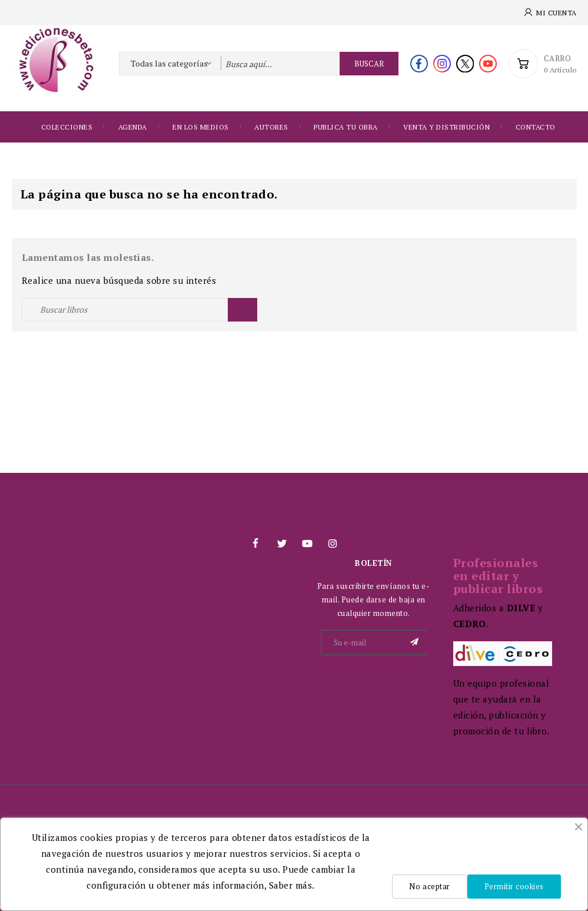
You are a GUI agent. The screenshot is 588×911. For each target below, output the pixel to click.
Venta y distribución (446, 127)
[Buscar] (139, 310)
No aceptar (429, 886)
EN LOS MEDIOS (201, 127)
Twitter (281, 544)
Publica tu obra (346, 127)
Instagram (333, 544)
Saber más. (292, 885)
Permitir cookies (514, 886)
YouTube (307, 544)
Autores (271, 127)
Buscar (369, 64)
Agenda (133, 127)
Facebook (255, 544)
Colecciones (67, 127)
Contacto (536, 127)
